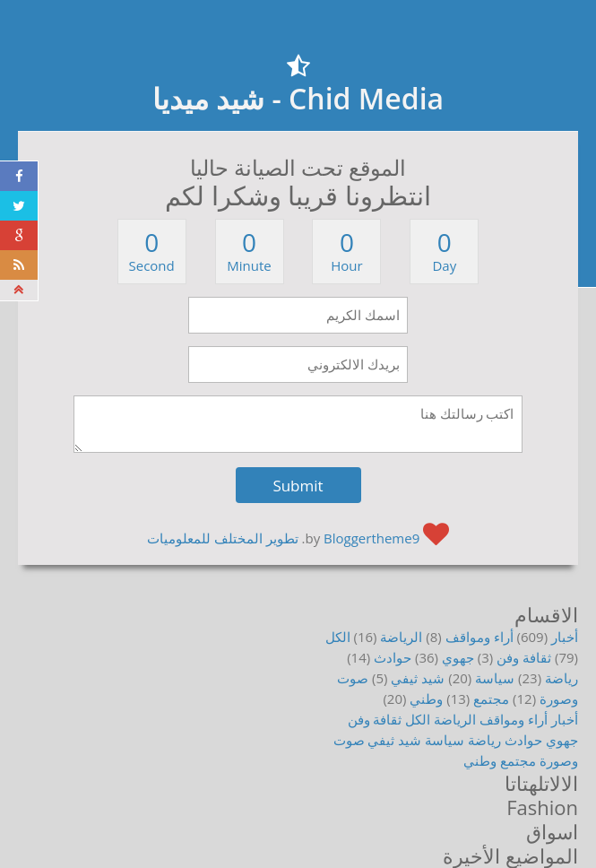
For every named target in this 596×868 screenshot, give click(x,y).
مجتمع (491, 699)
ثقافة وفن (524, 657)
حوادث (393, 657)
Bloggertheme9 (371, 538)
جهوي (458, 657)
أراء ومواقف (479, 637)
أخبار (565, 637)
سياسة (495, 678)
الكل (338, 637)
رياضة (561, 678)
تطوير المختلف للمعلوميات (223, 538)
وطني (426, 699)
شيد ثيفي (418, 678)
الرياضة (401, 637)
